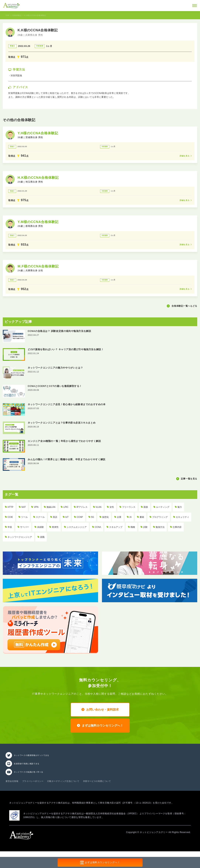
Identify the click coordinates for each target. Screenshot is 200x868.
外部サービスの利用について (97, 781)
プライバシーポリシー (33, 781)
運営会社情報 (12, 781)
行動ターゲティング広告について (63, 781)
